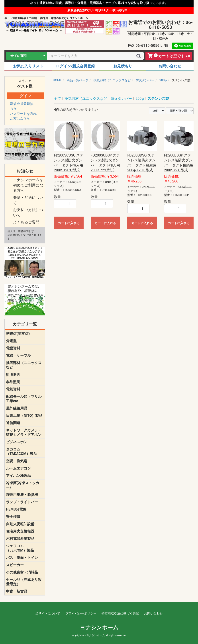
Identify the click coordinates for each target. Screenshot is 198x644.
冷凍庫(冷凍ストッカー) (23, 485)
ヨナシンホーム (99, 628)
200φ (140, 99)
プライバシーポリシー (81, 613)
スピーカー (15, 565)
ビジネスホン (17, 442)
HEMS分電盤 (16, 509)
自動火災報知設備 (20, 524)
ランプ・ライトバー (22, 502)
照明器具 (13, 375)
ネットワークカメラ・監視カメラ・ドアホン (24, 432)
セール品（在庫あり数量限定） (24, 582)
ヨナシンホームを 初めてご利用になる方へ (28, 185)
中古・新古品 (17, 591)
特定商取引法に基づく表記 (120, 613)
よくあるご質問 (26, 222)
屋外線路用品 (17, 408)
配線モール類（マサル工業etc (24, 399)
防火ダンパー (121, 99)
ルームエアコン (18, 468)
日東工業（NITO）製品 (24, 416)
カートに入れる (69, 223)
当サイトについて (48, 613)
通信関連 (13, 423)
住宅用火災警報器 (20, 531)
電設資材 (13, 348)
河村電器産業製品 (20, 539)
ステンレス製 (158, 99)
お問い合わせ (153, 613)
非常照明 (13, 382)
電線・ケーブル (18, 355)
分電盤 (11, 341)
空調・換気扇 (17, 461)
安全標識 (13, 517)
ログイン (24, 96)
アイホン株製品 (18, 476)
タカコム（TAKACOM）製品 (22, 451)
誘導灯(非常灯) (18, 334)
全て (57, 99)
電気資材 (13, 389)
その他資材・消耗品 (22, 572)
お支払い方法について (28, 212)
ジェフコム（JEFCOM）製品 (20, 548)
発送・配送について (28, 200)
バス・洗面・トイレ (22, 558)
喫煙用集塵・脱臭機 (22, 495)
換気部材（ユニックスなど (24, 365)
